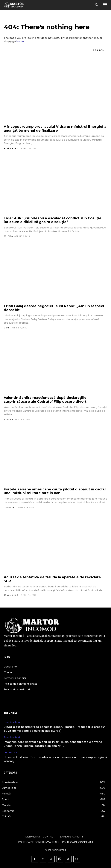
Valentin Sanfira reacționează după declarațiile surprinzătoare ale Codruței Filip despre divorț (45, 400)
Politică (8, 236)
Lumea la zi (10, 507)
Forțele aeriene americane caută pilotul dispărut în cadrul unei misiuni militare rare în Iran (55, 491)
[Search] (99, 51)
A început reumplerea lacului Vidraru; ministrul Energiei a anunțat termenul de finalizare (55, 129)
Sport (7, 328)
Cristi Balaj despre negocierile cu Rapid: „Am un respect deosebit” (54, 308)
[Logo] (14, 5)
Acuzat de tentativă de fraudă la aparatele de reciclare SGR (52, 579)
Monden (8, 419)
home (20, 41)
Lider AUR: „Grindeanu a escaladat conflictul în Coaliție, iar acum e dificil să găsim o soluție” (53, 220)
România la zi (12, 148)
